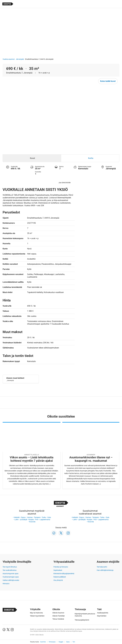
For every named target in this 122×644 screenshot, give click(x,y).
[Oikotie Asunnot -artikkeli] (32, 455)
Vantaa (30, 517)
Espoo (23, 517)
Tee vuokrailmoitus (10, 570)
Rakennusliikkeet (60, 577)
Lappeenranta (45, 520)
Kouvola (32, 522)
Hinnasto (6, 584)
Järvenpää (20, 59)
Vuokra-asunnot (9, 59)
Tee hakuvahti (102, 567)
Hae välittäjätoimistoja (105, 570)
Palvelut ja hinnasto (61, 567)
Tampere (37, 517)
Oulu (49, 517)
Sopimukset (58, 570)
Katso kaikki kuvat (108, 81)
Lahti (16, 520)
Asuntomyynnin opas (10, 574)
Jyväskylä (23, 520)
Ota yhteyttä (58, 580)
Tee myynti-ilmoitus (10, 567)
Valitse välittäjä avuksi (11, 580)
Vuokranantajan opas (11, 577)
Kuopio (31, 520)
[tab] (32, 158)
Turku (44, 517)
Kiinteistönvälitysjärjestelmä (64, 574)
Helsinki (17, 517)
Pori (37, 520)
